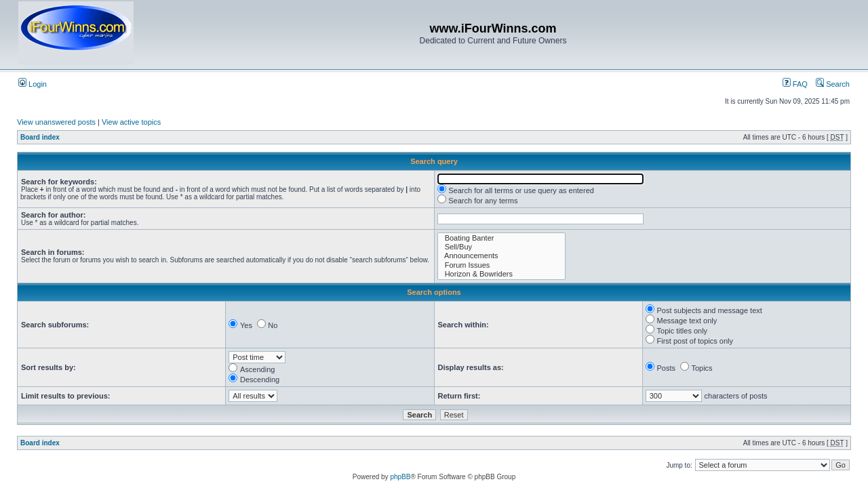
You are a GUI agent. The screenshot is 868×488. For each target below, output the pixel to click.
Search (833, 84)
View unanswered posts (56, 122)
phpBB (400, 477)
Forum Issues (501, 265)
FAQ (795, 84)
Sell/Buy (501, 247)
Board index (40, 137)
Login (33, 84)
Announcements (501, 256)
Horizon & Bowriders (501, 274)
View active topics (131, 122)
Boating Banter (501, 238)
